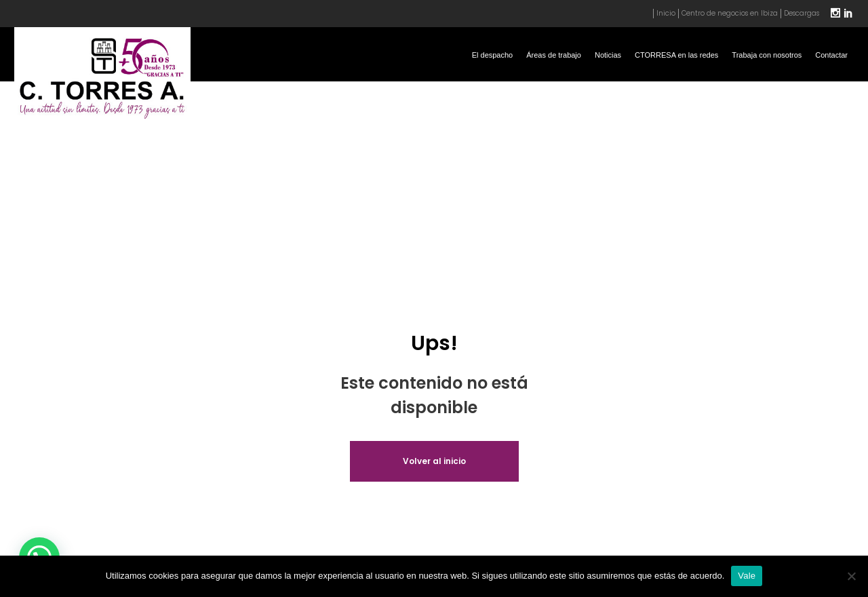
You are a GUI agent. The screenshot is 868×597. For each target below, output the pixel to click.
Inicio (666, 13)
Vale (747, 576)
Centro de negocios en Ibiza (730, 13)
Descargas (802, 13)
